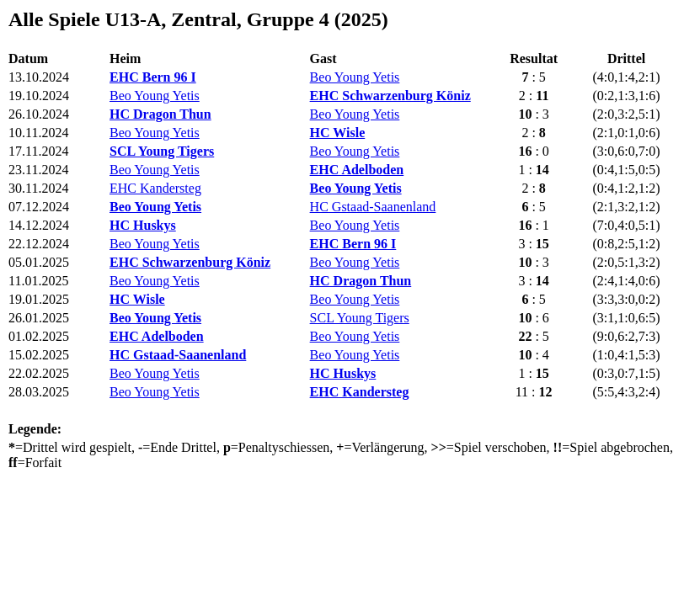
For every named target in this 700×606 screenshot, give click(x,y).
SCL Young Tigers (162, 151)
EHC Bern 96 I (153, 77)
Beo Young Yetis (355, 77)
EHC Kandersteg (155, 188)
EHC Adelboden (357, 170)
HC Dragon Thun (160, 114)
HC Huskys (143, 225)
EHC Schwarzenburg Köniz (390, 96)
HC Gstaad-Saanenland (373, 207)
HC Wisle (338, 133)
